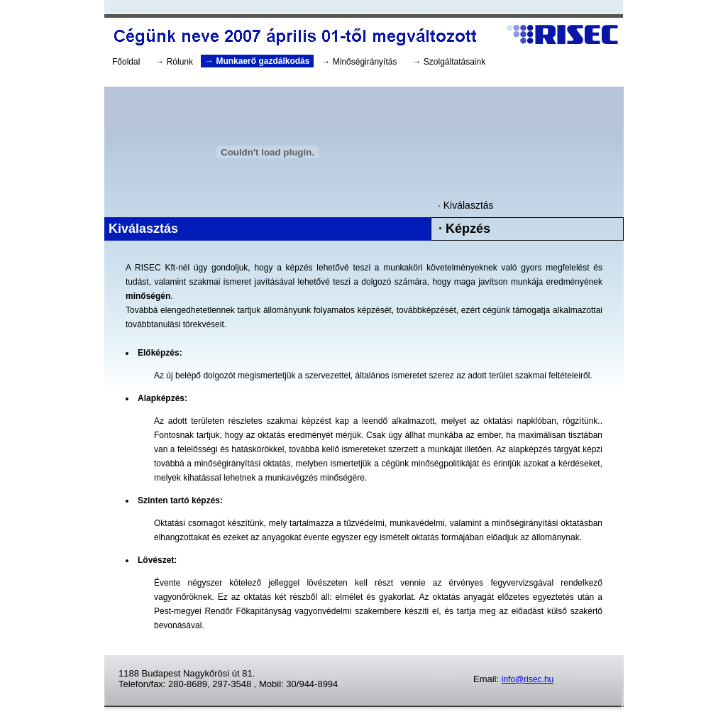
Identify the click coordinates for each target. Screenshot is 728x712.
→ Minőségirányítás (359, 62)
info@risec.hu (528, 679)
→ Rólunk (174, 62)
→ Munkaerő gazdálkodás (257, 61)
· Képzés (464, 229)
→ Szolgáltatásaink (449, 62)
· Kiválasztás (466, 205)
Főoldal (126, 62)
